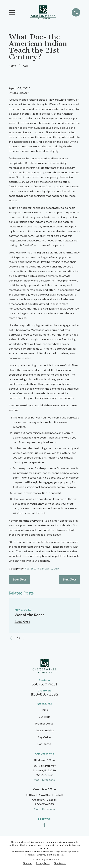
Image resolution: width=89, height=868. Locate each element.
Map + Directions (44, 780)
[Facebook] (44, 825)
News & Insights (44, 730)
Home (44, 710)
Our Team (44, 717)
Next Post (70, 580)
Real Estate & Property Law (42, 569)
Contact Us (44, 744)
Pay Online (44, 737)
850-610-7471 (44, 684)
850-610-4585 (44, 694)
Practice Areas (44, 724)
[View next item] (25, 638)
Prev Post (19, 580)
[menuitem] (28, 863)
